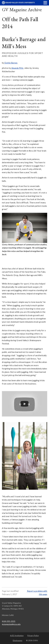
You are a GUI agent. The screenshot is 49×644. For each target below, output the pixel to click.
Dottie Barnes (11, 63)
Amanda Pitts (18, 68)
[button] (45, 3)
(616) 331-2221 (9, 621)
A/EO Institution (17, 636)
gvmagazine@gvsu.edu (11, 624)
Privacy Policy (33, 636)
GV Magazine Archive (22, 10)
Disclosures (18, 640)
